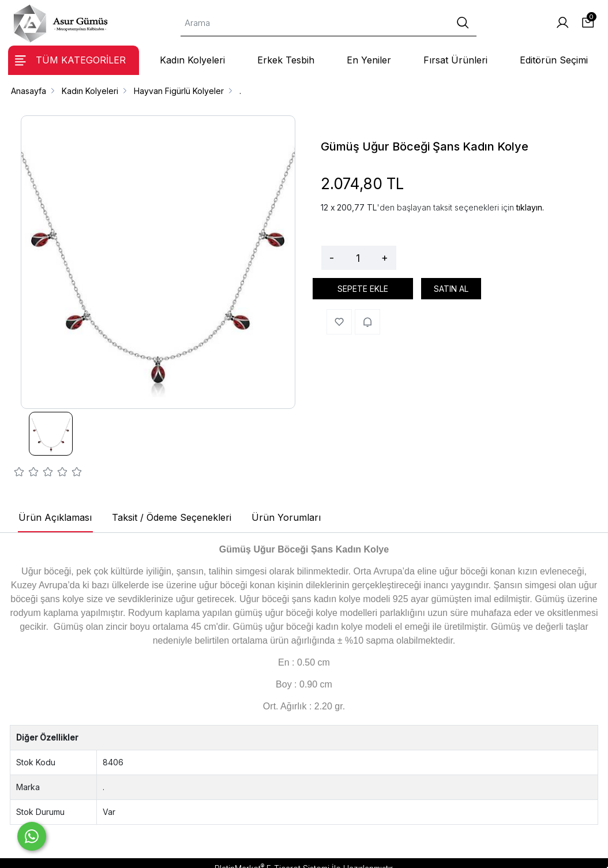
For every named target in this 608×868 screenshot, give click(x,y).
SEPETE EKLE (363, 289)
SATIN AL (451, 289)
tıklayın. (530, 207)
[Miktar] (358, 258)
